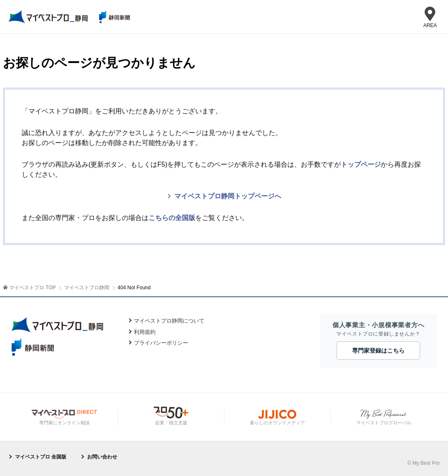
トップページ (361, 164)
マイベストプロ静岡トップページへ (228, 196)
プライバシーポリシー (161, 343)
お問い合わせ (102, 457)
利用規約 (145, 332)
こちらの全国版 (172, 218)
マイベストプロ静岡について (169, 321)
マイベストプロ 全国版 (41, 457)
